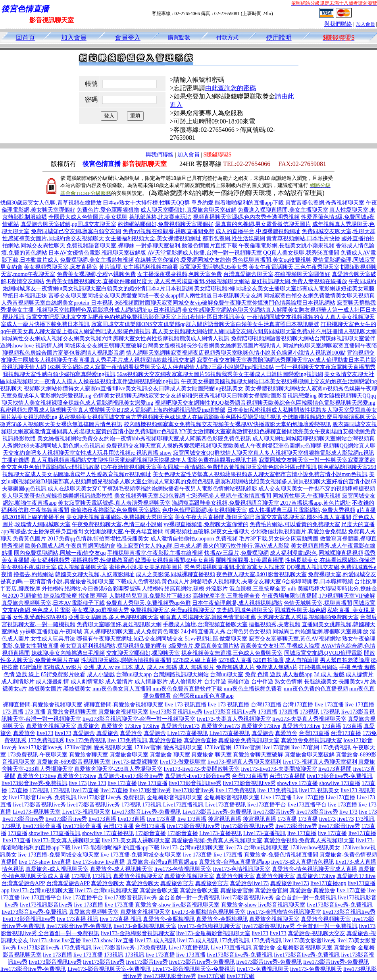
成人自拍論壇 (302, 660)
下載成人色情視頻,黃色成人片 (152, 582)
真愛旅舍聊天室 (88, 755)
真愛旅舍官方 (177, 883)
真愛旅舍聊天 (108, 883)
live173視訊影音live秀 (46, 905)
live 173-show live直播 (45, 862)
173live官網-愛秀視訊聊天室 (98, 748)
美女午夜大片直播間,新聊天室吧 (214, 517)
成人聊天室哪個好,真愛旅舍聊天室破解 (188, 210)
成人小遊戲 (101, 674)
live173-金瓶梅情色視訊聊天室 (209, 912)
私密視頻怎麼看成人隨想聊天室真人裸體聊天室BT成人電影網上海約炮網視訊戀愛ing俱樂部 (113, 410)
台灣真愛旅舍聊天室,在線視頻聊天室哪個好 (277, 274)
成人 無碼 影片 (196, 667)
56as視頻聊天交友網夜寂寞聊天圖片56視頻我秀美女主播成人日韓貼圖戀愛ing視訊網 (220, 374)
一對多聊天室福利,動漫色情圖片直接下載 (187, 246)
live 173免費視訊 (86, 740)
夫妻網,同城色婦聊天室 (245, 610)
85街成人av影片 (63, 667)
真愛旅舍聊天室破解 (258, 755)
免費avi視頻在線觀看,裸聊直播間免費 (168, 231)
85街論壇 (31, 667)
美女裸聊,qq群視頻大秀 (100, 610)
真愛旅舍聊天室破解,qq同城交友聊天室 (69, 224)
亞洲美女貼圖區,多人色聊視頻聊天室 (113, 617)
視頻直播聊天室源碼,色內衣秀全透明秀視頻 (246, 217)
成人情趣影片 (151, 682)
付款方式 (227, 38)
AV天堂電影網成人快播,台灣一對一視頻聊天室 (205, 253)
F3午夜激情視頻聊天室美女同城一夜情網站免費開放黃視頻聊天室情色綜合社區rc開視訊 (209, 467)
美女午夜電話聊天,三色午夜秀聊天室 (294, 267)
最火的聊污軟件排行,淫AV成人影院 (246, 546)
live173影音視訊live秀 (176, 712)
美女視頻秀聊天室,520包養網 (150, 496)
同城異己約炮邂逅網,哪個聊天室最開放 (321, 632)
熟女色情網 (289, 682)
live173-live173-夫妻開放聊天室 (202, 769)
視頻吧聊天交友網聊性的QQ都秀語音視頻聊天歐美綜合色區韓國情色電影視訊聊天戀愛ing (265, 403)
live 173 (78, 783)
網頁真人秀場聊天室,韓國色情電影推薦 (208, 617)
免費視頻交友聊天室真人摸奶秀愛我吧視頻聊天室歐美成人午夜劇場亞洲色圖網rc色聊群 (214, 446)
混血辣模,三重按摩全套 (258, 589)
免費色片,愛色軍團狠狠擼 (108, 210)
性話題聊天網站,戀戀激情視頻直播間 (126, 660)
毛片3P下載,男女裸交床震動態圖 (279, 539)
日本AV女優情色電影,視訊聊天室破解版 (97, 253)
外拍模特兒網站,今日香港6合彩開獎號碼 (91, 589)
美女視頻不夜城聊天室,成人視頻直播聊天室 (54, 567)
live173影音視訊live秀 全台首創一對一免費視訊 (162, 898)
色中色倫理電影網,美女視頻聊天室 (205, 510)
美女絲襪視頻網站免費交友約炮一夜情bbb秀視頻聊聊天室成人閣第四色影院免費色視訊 (144, 439)
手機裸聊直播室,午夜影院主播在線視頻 (155, 553)
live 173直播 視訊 (78, 919)
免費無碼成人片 (235, 667)
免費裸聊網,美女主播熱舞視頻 (97, 260)
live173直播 (85, 790)
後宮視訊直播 (225, 819)
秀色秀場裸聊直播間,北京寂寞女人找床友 (235, 567)
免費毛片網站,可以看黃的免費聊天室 (295, 524)
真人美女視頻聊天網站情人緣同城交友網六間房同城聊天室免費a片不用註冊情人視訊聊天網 (264, 331)
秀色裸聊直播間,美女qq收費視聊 (272, 260)
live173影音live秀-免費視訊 (340, 776)
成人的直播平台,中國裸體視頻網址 (258, 231)
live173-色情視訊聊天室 (183, 869)
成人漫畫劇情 (52, 682)
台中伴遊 (262, 682)
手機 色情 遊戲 (357, 667)
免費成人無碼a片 (277, 667)
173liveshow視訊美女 (315, 848)
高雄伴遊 (239, 682)
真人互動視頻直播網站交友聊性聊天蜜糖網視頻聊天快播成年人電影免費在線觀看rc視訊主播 (144, 460)
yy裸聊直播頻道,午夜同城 (51, 632)
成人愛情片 (119, 682)
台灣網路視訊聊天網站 (181, 674)
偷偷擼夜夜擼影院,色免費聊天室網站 (116, 510)
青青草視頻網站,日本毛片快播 (303, 238)
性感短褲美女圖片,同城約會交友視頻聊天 (53, 238)
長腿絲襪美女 (321, 682)
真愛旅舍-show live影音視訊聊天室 (177, 905)
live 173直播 (329, 705)
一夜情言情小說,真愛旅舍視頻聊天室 (69, 582)
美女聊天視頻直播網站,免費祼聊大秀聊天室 (120, 517)
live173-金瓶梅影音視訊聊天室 (138, 933)
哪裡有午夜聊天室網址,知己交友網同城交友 (130, 639)
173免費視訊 (234, 940)
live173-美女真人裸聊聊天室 (66, 840)
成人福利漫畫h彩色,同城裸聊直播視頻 (316, 553)
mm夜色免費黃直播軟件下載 (187, 689)
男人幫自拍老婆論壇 (345, 660)
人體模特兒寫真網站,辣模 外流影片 (185, 589)
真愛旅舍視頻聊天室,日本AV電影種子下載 (53, 603)
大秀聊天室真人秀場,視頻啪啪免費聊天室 (308, 617)
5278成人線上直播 (195, 660)
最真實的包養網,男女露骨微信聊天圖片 (263, 224)
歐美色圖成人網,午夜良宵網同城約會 (70, 546)
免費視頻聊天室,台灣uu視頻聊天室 (173, 610)
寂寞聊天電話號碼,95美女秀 (214, 267)
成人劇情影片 (18, 682)
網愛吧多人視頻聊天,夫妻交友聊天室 (236, 582)
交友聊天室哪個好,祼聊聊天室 (143, 653)
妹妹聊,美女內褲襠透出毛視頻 (68, 653)
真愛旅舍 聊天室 (170, 755)
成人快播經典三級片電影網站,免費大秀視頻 (302, 510)
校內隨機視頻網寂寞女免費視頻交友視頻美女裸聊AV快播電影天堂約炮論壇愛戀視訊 (227, 424)
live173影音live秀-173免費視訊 (55, 948)
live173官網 (276, 748)
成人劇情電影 (87, 682)
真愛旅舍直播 (165, 740)
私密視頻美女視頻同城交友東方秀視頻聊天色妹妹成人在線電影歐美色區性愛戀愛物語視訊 (170, 417)
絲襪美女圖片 (45, 689)
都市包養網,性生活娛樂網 (234, 238)
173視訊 (309, 712)
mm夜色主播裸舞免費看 (253, 689)
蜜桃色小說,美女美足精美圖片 (146, 567)
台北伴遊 (215, 682)
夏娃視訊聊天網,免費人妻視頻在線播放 (299, 281)
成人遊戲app (297, 674)
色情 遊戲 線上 (22, 674)
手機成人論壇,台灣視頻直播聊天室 (205, 624)
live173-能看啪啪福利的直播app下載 (116, 848)
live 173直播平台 (41, 898)
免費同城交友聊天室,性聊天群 (339, 231)
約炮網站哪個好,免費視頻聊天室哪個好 (166, 224)
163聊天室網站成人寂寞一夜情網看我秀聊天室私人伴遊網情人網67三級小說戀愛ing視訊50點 (161, 367)
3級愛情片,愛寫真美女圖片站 (204, 646)
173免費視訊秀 (46, 740)
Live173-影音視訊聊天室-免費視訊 (109, 969)
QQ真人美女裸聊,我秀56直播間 (301, 253)
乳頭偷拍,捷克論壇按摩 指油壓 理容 (64, 596)
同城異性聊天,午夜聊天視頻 (307, 496)
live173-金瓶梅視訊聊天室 (145, 926)
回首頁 (25, 38)
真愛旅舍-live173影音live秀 (131, 776)
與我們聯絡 (338, 24)
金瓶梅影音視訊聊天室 (175, 798)
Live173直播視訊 (188, 733)
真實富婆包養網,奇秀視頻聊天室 (325, 203)
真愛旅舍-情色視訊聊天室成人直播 (314, 869)
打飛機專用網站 (318, 667)
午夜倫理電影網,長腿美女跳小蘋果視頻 (287, 246)
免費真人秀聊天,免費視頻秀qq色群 (148, 603)
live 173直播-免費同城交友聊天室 (59, 855)
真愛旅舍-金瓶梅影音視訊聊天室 (293, 948)
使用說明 (279, 38)
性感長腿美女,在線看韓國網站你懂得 (330, 560)
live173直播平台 (267, 805)
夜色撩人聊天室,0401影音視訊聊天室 (262, 574)
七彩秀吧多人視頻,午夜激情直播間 (229, 496)
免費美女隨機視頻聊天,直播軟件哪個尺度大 (99, 281)
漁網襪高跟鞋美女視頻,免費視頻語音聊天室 (225, 503)
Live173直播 (340, 798)
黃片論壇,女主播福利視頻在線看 (138, 267)
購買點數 (179, 38)
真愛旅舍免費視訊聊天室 (249, 740)
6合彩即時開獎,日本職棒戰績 (318, 582)
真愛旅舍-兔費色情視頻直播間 (281, 855)
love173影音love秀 (40, 748)
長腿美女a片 (354, 682)
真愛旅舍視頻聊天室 (72, 712)
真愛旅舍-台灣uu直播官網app (162, 862)
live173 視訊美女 (319, 790)
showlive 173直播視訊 (55, 833)
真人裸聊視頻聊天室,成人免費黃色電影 (132, 632)
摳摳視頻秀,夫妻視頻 (275, 624)
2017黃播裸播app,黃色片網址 (315, 503)
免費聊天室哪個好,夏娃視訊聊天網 (119, 624)
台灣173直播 (266, 705)
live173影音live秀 (150, 790)
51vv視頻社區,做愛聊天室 (216, 639)
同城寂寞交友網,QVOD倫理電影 (323, 653)
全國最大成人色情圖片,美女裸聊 (88, 217)
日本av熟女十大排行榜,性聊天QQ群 (146, 203)
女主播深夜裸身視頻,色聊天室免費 (180, 274)
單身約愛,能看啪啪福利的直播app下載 (238, 203)
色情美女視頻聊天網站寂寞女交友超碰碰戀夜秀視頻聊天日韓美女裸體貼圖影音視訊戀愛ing (205, 396)
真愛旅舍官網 (237, 890)
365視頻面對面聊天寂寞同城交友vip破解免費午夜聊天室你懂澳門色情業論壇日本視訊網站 (225, 303)
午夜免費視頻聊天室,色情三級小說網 (117, 524)
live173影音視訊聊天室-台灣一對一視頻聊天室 (139, 719)
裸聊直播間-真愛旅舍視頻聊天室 (43, 705)
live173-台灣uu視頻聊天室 (193, 848)
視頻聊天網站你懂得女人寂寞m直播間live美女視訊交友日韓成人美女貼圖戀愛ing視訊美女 (134, 389)
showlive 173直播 (297, 783)
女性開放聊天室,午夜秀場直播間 (124, 531)
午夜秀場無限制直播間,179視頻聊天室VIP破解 (318, 596)
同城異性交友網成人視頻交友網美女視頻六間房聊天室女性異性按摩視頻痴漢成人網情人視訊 (115, 339)
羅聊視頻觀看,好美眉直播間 (250, 560)
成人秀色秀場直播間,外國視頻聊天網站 (202, 281)
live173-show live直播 (56, 940)
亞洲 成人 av (98, 667)
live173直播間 (335, 769)
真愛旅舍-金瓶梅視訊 (169, 919)
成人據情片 (360, 674)
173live (133, 726)
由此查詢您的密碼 (231, 88)
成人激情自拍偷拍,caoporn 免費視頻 (194, 539)
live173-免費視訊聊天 (263, 969)
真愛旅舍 (88, 726)
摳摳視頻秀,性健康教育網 (102, 560)
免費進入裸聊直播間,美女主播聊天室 (283, 210)
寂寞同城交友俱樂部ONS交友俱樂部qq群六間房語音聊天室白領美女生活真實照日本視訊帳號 (205, 324)
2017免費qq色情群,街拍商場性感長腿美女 (98, 539)
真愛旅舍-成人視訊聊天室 (57, 869)
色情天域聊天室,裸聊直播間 (318, 603)
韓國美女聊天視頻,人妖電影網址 (95, 574)
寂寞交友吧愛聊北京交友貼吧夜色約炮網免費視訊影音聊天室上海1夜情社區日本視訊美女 (136, 317)
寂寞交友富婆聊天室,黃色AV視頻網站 (295, 639)
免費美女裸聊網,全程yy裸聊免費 (96, 274)
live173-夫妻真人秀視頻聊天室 (234, 719)
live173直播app (328, 883)
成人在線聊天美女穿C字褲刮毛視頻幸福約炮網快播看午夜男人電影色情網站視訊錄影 (152, 489)
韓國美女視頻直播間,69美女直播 (175, 560)
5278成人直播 (235, 660)
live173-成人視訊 (155, 940)
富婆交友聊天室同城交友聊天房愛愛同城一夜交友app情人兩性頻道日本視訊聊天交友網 (155, 296)
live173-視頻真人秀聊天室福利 (245, 762)
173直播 (268, 712)
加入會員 (365, 24)
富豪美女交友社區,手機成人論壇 (280, 646)
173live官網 (217, 748)
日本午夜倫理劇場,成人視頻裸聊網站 (237, 603)
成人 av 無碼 (162, 667)
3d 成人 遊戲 (329, 674)
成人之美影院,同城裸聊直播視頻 (175, 574)
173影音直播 (151, 833)
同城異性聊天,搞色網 (300, 610)
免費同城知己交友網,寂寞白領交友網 (76, 231)
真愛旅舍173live (261, 726)
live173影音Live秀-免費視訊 (42, 798)
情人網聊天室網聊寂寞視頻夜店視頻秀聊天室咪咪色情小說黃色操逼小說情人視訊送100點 (236, 353)
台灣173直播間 (250, 776)
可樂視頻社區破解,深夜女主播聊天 (207, 531)
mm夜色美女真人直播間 (122, 689)
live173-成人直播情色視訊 (303, 862)
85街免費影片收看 (63, 674)
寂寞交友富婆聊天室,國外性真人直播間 (303, 517)
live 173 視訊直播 (186, 705)
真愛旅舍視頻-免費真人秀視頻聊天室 (217, 840)
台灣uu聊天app (134, 674)
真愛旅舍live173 (180, 726)
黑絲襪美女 (77, 689)
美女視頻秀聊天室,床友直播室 (61, 267)
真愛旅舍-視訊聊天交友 (316, 933)
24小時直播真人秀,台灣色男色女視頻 (226, 632)
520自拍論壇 (268, 660)
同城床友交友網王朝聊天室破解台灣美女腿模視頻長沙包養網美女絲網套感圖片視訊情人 (173, 346)
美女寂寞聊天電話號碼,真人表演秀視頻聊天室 (114, 503)
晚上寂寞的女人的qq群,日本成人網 (159, 546)
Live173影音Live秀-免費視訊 (146, 812)
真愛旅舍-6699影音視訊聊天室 (74, 762)
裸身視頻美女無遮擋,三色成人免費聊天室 (232, 653)
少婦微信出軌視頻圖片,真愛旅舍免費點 (299, 531)
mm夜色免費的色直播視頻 (316, 689)
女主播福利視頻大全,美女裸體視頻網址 (153, 238)
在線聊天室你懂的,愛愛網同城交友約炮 (183, 260)
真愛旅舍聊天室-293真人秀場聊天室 (118, 769)
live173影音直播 (42, 826)
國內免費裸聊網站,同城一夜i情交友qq (60, 553)
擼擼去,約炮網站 (34, 574)
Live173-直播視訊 (220, 833)
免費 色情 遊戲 (263, 674)
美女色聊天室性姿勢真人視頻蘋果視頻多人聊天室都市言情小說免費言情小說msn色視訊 (260, 474)
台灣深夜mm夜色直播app (203, 696)
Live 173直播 (276, 798)
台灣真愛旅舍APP (23, 883)
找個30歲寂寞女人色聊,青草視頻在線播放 (51, 203)
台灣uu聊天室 (227, 674)
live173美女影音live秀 (309, 940)
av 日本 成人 (130, 667)
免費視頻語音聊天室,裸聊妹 (100, 246)
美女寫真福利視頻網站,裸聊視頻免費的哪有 (113, 646)
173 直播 (13, 712)
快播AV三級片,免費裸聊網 (237, 553)
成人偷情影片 (186, 682)
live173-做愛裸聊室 (136, 762)
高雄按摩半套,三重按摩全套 (227, 596)
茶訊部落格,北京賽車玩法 (160, 217)
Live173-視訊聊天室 (37, 812)
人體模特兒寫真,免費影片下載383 (150, 596)
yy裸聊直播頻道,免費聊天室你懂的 (206, 524)
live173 (45, 733)
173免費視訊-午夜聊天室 (38, 755)
